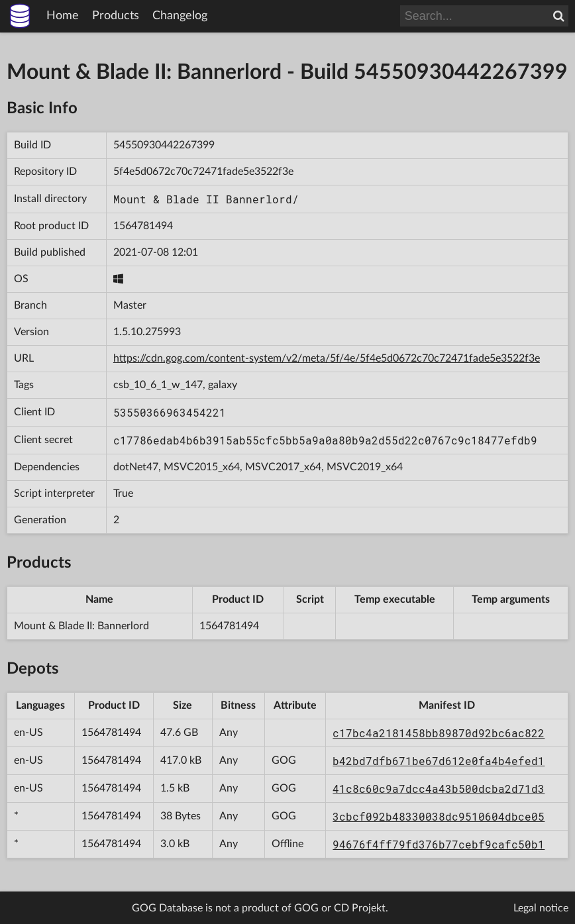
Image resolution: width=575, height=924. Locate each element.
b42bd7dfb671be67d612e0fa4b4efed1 (439, 761)
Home (63, 16)
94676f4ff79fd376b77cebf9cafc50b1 (439, 844)
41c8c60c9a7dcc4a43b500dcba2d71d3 (439, 789)
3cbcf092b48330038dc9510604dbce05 (439, 816)
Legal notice (541, 908)
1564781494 (143, 226)
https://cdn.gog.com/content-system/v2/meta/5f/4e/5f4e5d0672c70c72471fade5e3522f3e (327, 358)
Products (116, 16)
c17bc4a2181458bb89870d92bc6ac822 (439, 733)
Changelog (180, 16)
